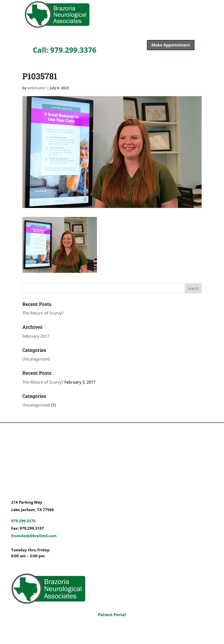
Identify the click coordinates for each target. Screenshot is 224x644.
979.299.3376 (23, 521)
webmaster (37, 88)
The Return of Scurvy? (43, 313)
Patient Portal (112, 615)
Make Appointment (171, 45)
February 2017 (36, 336)
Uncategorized (36, 359)
